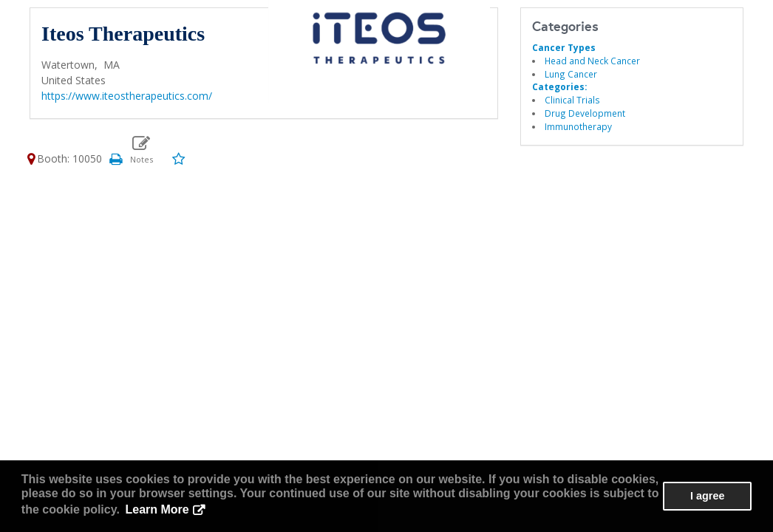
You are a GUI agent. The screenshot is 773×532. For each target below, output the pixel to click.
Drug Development (585, 113)
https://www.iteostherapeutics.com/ (127, 96)
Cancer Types (564, 47)
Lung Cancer (571, 74)
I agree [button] (707, 496)
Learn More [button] (157, 509)
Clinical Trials (572, 100)
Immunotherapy (578, 126)
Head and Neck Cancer (592, 61)
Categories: (559, 86)
